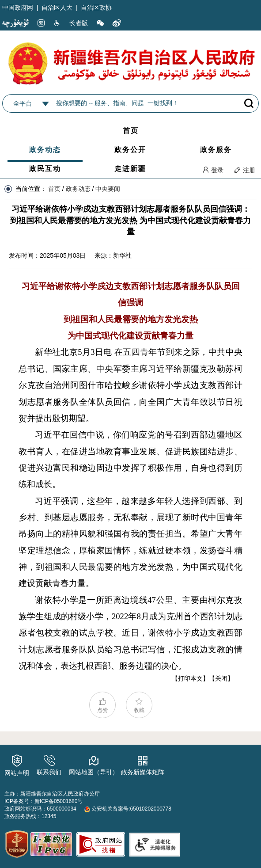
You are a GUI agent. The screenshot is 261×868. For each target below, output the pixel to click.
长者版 (79, 23)
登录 (213, 170)
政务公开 (130, 150)
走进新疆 (130, 169)
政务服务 (216, 150)
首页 (131, 131)
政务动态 (45, 150)
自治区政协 (96, 8)
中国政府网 (18, 8)
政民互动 (45, 169)
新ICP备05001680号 (59, 801)
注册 (245, 170)
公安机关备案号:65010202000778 (128, 809)
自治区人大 (57, 8)
